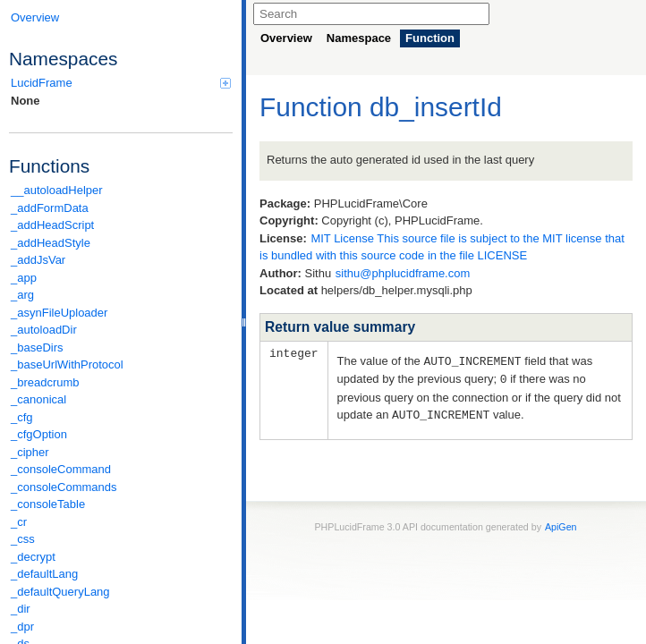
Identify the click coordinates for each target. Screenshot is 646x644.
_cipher (30, 452)
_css (23, 539)
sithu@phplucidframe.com (403, 273)
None (25, 101)
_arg (22, 295)
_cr (19, 522)
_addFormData (50, 208)
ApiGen (561, 524)
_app (24, 278)
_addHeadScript (52, 225)
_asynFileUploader (59, 313)
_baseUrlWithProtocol (67, 364)
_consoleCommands (64, 487)
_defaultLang (44, 574)
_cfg (22, 417)
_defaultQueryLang (60, 592)
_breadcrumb (45, 382)
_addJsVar (38, 260)
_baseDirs (37, 347)
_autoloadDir (44, 330)
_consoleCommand (61, 469)
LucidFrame (121, 83)
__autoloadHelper (57, 190)
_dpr (22, 627)
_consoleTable (48, 504)
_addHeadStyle (51, 243)
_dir (21, 609)
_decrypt (33, 557)
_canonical (38, 399)
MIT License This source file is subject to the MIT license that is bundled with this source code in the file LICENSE (442, 247)
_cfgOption (39, 434)
